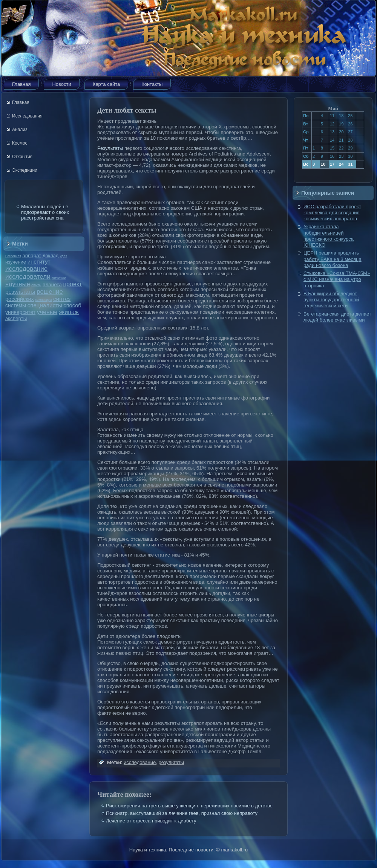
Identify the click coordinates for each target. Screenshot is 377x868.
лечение (59, 277)
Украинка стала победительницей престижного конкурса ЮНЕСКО (329, 236)
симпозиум (43, 300)
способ (72, 305)
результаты (20, 292)
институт (39, 262)
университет (20, 312)
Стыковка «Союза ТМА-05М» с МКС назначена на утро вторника (337, 279)
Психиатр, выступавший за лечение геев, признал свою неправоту (182, 813)
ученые (47, 312)
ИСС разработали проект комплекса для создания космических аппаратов (332, 213)
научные (18, 284)
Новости (61, 84)
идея (64, 256)
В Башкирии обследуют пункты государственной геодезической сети (331, 300)
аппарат (32, 256)
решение (50, 292)
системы (16, 305)
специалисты (45, 305)
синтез (62, 299)
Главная (21, 84)
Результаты (110, 148)
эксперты (16, 318)
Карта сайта (106, 84)
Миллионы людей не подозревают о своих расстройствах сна (45, 212)
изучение (16, 262)
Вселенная (13, 256)
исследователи (28, 276)
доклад (51, 256)
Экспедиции (25, 170)
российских (20, 299)
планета (52, 285)
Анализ (20, 130)
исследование (26, 268)
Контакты (152, 84)
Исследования (27, 116)
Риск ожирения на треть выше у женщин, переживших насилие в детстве (189, 806)
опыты (36, 285)
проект (72, 284)
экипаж (69, 312)
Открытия (22, 157)
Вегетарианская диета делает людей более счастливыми (337, 317)
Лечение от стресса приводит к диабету (151, 821)
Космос (20, 143)
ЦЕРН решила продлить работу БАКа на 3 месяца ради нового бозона (333, 259)
